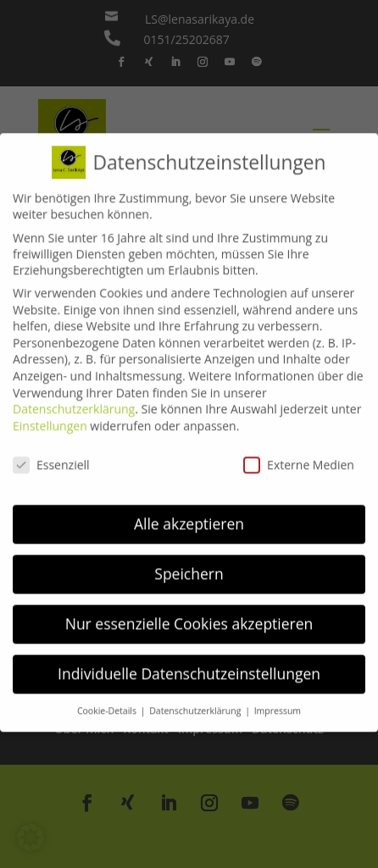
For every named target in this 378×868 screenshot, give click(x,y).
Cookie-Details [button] (108, 700)
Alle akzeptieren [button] (189, 513)
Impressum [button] (278, 700)
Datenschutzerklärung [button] (196, 700)
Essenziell (51, 453)
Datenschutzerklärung (74, 398)
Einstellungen (50, 415)
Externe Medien (299, 453)
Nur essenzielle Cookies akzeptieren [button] (189, 613)
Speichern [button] (189, 563)
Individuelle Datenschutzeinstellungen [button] (189, 663)
